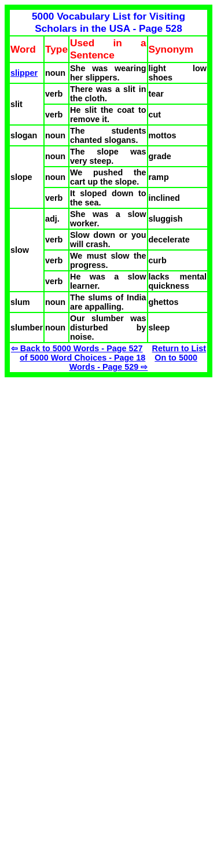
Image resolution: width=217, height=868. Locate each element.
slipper (24, 73)
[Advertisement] (102, 458)
